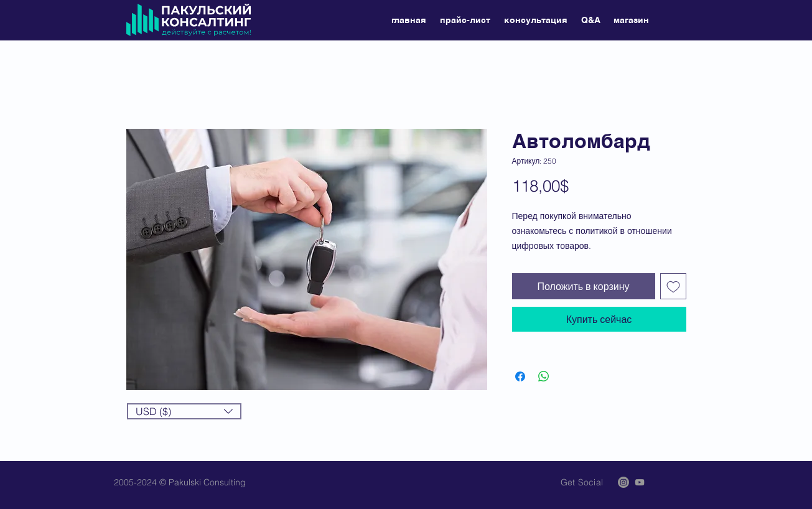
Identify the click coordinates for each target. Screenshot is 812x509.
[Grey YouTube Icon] (640, 482)
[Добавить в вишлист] (673, 286)
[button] (184, 411)
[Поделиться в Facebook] (520, 376)
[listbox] (184, 411)
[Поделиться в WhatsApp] (544, 376)
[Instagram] (623, 482)
